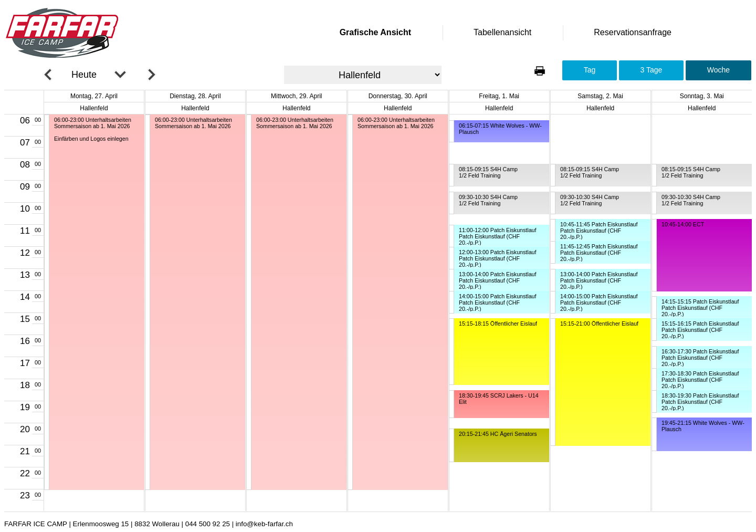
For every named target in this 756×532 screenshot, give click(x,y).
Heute (84, 75)
